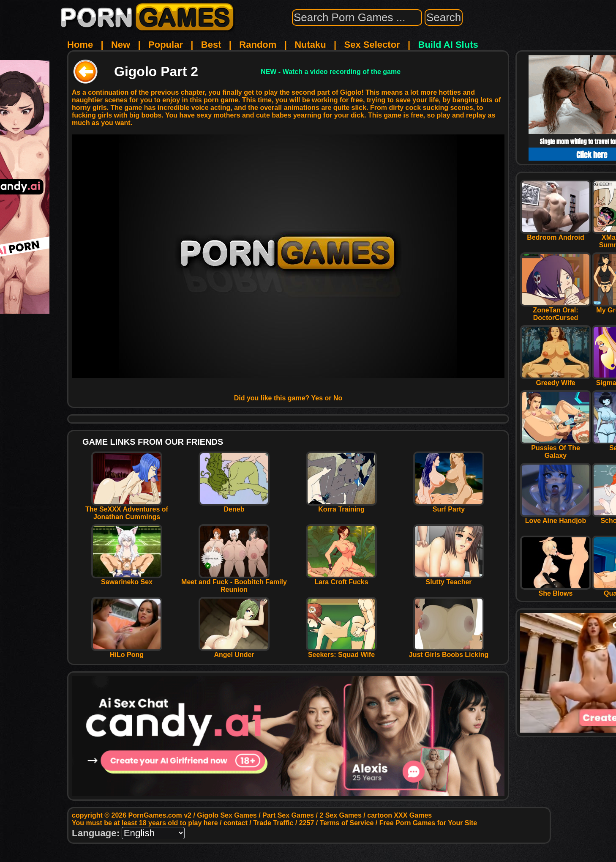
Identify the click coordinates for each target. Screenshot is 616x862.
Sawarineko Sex (127, 579)
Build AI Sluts (448, 45)
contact (236, 823)
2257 (307, 823)
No (338, 398)
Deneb (234, 506)
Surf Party (449, 506)
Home (80, 45)
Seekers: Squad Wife (341, 652)
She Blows (556, 590)
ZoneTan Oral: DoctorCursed (556, 311)
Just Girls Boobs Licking (449, 652)
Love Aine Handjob (556, 518)
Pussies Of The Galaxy (556, 449)
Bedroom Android (556, 234)
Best (211, 45)
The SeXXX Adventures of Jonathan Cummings (127, 510)
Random (258, 45)
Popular (166, 45)
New (121, 45)
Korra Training (341, 506)
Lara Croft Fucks (341, 579)
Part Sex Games (288, 815)
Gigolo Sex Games (227, 815)
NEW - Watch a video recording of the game (331, 72)
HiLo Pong (127, 652)
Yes (317, 398)
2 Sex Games (341, 815)
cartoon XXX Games (399, 815)
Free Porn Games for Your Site (428, 823)
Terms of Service (347, 823)
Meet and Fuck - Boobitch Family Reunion (234, 583)
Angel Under (234, 652)
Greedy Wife (556, 380)
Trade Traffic (273, 823)
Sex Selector (372, 45)
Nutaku (310, 45)
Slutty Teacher (449, 579)
